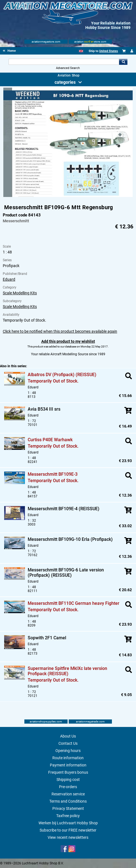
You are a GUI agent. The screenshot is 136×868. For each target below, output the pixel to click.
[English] (81, 51)
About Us (68, 736)
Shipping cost (68, 780)
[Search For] (64, 62)
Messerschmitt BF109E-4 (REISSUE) (64, 509)
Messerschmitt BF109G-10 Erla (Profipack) (70, 539)
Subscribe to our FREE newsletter (68, 830)
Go (123, 62)
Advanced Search (68, 68)
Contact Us (68, 743)
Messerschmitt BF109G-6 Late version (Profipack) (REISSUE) (66, 573)
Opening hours (68, 751)
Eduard (9, 279)
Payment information (68, 765)
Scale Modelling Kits (20, 293)
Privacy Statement (68, 808)
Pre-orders (68, 787)
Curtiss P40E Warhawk (50, 440)
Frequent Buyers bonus (68, 772)
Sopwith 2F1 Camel (47, 638)
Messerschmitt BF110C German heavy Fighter (74, 603)
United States (109, 51)
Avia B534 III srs (44, 409)
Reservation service (68, 794)
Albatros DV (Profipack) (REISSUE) (62, 375)
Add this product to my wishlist (68, 341)
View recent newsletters (68, 837)
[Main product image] (68, 196)
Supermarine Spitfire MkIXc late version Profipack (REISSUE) (67, 671)
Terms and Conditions (68, 801)
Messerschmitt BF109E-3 (53, 474)
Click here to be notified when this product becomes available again (60, 331)
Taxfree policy (68, 816)
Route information (68, 758)
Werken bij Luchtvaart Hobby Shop (68, 823)
